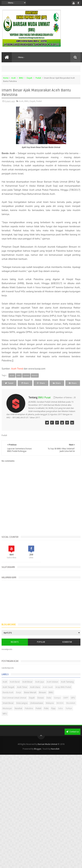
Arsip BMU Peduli (63, 693)
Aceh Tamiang (67, 688)
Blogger (38, 755)
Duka (49, 704)
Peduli (38, 78)
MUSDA (60, 709)
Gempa (57, 704)
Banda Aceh (8, 698)
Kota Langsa (22, 709)
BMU (21, 78)
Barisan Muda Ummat (48, 750)
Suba (60, 714)
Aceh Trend (17, 369)
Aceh (13, 78)
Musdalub (71, 709)
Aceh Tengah (8, 693)
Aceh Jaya (40, 688)
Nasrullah (55, 755)
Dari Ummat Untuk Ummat (14, 704)
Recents (15, 648)
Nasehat (18, 714)
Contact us (73, 737)
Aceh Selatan (52, 688)
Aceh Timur (22, 693)
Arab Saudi (48, 693)
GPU (73, 704)
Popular (41, 648)
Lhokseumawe (37, 709)
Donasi (41, 704)
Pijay (53, 714)
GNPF (66, 704)
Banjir (19, 698)
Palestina (29, 714)
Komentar (67, 648)
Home (6, 78)
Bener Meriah (30, 698)
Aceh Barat (15, 688)
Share (32, 383)
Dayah (29, 78)
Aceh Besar (27, 688)
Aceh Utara (35, 693)
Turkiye (69, 714)
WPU (5, 719)
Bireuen (42, 698)
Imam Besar (8, 709)
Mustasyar (7, 714)
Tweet (12, 383)
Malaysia (50, 709)
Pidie (46, 714)
